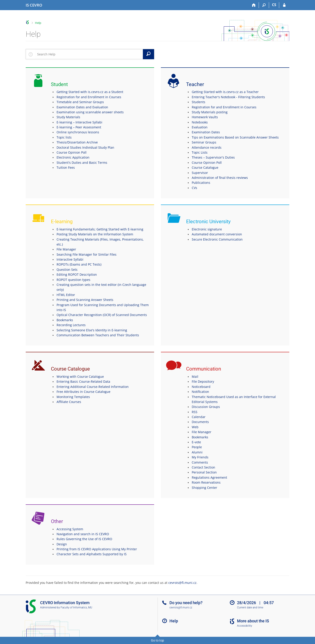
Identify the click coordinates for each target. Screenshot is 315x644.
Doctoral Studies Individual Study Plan (85, 147)
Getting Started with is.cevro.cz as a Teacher (225, 92)
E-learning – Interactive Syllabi (79, 122)
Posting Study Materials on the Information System (95, 234)
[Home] (254, 5)
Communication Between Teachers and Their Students (98, 335)
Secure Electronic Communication (217, 239)
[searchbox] (89, 54)
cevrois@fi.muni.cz (182, 583)
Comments (200, 462)
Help (38, 23)
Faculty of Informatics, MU (76, 608)
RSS (195, 412)
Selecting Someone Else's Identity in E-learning (92, 330)
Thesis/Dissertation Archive (77, 142)
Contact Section (203, 467)
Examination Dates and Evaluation (82, 107)
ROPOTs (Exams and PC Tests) (79, 264)
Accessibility (245, 626)
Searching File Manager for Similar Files (87, 254)
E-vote (196, 442)
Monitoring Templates (73, 397)
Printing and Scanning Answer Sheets (85, 300)
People (197, 447)
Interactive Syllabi (70, 259)
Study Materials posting (210, 112)
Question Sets (67, 270)
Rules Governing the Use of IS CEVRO (84, 539)
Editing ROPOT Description (77, 274)
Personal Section (204, 472)
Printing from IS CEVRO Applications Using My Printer (97, 549)
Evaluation (200, 127)
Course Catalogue (205, 167)
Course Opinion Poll (72, 152)
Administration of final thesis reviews (220, 178)
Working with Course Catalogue (80, 377)
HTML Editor (66, 295)
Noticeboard (201, 387)
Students (199, 102)
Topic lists (64, 137)
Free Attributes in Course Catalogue (83, 392)
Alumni (197, 452)
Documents (200, 422)
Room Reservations (206, 482)
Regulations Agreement (209, 477)
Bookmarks (65, 320)
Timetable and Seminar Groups (80, 102)
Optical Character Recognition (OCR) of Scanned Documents (102, 315)
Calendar (199, 417)
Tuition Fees (66, 167)
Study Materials (68, 117)
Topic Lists (200, 152)
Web (195, 427)
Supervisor (200, 173)
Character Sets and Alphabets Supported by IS (92, 554)
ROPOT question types (73, 280)
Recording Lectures (71, 325)
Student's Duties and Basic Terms (82, 163)
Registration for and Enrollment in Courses (89, 97)
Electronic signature (207, 229)
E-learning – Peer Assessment (79, 127)
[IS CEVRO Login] (284, 5)
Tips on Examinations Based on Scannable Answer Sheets (235, 137)
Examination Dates (206, 132)
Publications (201, 183)
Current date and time (250, 608)
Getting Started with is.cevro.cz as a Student (90, 92)
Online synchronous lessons (78, 132)
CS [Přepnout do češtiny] (274, 5)
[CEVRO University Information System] (34, 5)
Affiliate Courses (69, 402)
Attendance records (207, 147)
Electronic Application (73, 157)
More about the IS (253, 621)
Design (62, 544)
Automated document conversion (217, 234)
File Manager (66, 249)
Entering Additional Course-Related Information (93, 387)
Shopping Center (204, 488)
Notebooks (200, 122)
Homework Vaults (205, 117)
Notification (200, 392)
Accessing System (70, 529)
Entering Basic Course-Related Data (83, 381)
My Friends (200, 457)
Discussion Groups (206, 407)
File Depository (203, 381)
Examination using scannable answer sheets (90, 112)
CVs (194, 188)
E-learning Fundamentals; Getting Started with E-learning (100, 229)
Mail (195, 377)
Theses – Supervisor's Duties (213, 157)
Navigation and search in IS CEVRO (83, 534)
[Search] (264, 5)
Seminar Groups (204, 142)
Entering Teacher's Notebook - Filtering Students (228, 97)
